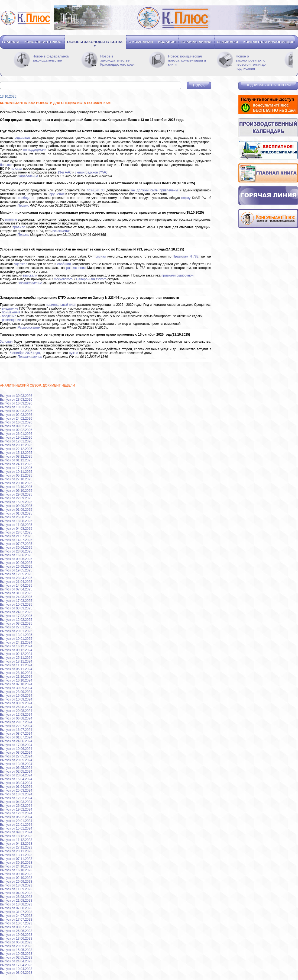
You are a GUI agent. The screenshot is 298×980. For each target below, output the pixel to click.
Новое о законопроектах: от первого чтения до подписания (251, 62)
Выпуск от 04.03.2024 (16, 802)
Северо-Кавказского (91, 279)
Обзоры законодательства (95, 42)
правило (19, 227)
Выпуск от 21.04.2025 (16, 582)
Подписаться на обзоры (268, 85)
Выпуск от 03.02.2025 (16, 624)
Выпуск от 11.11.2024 (16, 665)
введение (9, 316)
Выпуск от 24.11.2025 (16, 464)
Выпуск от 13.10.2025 (16, 487)
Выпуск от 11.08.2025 (16, 525)
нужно (73, 353)
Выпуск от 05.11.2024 (16, 669)
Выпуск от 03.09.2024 (16, 703)
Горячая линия (196, 42)
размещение (11, 320)
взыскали (30, 275)
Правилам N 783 (185, 256)
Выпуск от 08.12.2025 (16, 457)
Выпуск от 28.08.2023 (16, 897)
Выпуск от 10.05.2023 (16, 954)
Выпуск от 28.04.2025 (16, 578)
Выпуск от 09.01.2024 (16, 832)
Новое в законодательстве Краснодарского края (117, 60)
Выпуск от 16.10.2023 (16, 870)
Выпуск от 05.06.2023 (16, 942)
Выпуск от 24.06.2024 (16, 741)
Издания (167, 42)
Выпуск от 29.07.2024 (16, 722)
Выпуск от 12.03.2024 (16, 798)
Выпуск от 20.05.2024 (16, 760)
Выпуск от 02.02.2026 (16, 430)
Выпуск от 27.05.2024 (16, 756)
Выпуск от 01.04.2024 (16, 787)
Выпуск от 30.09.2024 (16, 688)
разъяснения (76, 268)
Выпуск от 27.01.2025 (16, 627)
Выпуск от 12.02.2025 (16, 620)
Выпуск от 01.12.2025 (16, 460)
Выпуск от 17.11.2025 (16, 468)
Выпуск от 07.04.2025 (16, 589)
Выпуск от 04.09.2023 (16, 893)
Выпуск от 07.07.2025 (16, 544)
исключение (62, 231)
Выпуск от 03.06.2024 (16, 753)
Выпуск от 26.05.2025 (16, 567)
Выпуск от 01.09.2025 (16, 510)
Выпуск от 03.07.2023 (16, 927)
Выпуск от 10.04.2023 (16, 969)
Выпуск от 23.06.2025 (16, 551)
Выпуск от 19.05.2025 (16, 570)
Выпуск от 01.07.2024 (16, 737)
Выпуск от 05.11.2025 (16, 475)
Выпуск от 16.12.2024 (16, 646)
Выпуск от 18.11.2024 (16, 661)
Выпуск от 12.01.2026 (16, 441)
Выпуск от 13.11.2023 (16, 855)
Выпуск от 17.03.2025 (16, 601)
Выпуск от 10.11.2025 (16, 472)
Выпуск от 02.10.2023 (16, 878)
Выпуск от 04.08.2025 (16, 529)
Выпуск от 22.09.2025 (16, 498)
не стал (17, 169)
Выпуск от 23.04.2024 (16, 775)
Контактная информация (269, 42)
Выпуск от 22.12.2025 (16, 449)
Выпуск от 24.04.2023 (16, 961)
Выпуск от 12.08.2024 (16, 715)
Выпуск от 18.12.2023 (16, 836)
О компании (141, 42)
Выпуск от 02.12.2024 (16, 654)
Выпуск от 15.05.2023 (16, 950)
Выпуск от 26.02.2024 (16, 806)
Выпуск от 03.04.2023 (16, 973)
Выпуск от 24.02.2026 (16, 419)
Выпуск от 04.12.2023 (16, 844)
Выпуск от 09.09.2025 (16, 506)
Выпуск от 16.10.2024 (16, 680)
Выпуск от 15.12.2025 (16, 453)
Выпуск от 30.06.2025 (16, 548)
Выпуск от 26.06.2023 (16, 931)
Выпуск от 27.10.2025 (16, 479)
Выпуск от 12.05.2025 (16, 574)
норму (186, 198)
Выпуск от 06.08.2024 (16, 718)
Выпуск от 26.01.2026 (16, 434)
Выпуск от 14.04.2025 (16, 586)
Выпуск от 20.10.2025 (16, 483)
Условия (6, 342)
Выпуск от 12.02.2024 (16, 813)
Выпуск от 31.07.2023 (16, 912)
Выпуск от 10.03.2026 (16, 407)
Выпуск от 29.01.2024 (16, 821)
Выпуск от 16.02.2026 (16, 422)
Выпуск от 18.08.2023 (16, 904)
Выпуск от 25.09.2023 (16, 882)
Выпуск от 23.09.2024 (16, 692)
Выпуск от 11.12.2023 (16, 840)
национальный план (61, 305)
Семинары (227, 42)
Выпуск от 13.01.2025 (16, 635)
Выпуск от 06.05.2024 (16, 768)
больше (6, 165)
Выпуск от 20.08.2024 (16, 711)
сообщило (26, 198)
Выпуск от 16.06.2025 (16, 555)
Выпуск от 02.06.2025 (16, 563)
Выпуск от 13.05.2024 (16, 764)
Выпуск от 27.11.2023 (16, 847)
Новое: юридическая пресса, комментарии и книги (187, 60)
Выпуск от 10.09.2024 (16, 699)
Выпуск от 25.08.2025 (16, 517)
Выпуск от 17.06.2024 (16, 745)
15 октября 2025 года (24, 353)
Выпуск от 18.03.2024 (16, 794)
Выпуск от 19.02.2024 (16, 809)
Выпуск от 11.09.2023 (16, 889)
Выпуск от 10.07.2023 (16, 923)
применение (11, 312)
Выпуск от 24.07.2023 (16, 916)
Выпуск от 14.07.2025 (16, 540)
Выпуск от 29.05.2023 (16, 946)
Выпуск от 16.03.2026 (16, 403)
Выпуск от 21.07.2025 (16, 536)
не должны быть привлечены (155, 190)
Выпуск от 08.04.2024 (16, 783)
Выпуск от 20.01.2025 (16, 631)
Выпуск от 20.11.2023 (16, 851)
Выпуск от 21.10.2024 (16, 677)
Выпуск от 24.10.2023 (16, 866)
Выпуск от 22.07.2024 (16, 726)
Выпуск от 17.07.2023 (16, 920)
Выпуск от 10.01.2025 (16, 639)
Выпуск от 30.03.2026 (16, 396)
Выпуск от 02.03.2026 (16, 411)
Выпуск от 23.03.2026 (16, 400)
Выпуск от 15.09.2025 (16, 502)
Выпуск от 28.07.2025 (16, 532)
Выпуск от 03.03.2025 (16, 608)
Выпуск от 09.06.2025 (16, 559)
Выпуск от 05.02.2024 (16, 817)
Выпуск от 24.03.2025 (16, 597)
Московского (63, 279)
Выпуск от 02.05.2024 (16, 772)
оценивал (23, 138)
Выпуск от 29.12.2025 (16, 445)
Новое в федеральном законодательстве (51, 58)
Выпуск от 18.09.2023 (16, 885)
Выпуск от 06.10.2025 (16, 491)
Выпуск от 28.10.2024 (16, 673)
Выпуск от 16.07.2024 (16, 730)
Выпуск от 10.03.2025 (16, 605)
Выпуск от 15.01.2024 (16, 828)
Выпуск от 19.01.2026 (16, 438)
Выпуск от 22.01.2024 (16, 825)
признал (100, 256)
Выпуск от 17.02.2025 (16, 616)
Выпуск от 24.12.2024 (16, 642)
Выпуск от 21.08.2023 (16, 901)
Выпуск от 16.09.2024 (16, 696)
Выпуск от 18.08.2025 (16, 521)
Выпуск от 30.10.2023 (16, 863)
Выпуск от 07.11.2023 (16, 859)
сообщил (64, 264)
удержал (21, 264)
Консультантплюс (43, 42)
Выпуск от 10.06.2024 (16, 749)
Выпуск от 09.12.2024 (16, 650)
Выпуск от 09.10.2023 (16, 874)
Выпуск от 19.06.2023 (16, 935)
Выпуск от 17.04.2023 (16, 965)
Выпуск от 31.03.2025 (16, 593)
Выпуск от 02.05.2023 (16, 957)
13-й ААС (64, 172)
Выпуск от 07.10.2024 (16, 684)
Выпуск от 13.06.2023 (16, 939)
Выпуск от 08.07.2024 (16, 734)
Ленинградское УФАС (91, 172)
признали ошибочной (177, 275)
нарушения (56, 194)
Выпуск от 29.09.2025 (16, 494)
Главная (11, 42)
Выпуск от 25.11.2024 (16, 658)
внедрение (10, 309)
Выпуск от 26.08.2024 (16, 707)
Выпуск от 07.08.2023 (16, 908)
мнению (11, 220)
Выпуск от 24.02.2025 (16, 612)
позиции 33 (96, 190)
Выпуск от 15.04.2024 (16, 779)
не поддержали (35, 150)
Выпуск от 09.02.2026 (16, 426)
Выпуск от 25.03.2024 (16, 791)
